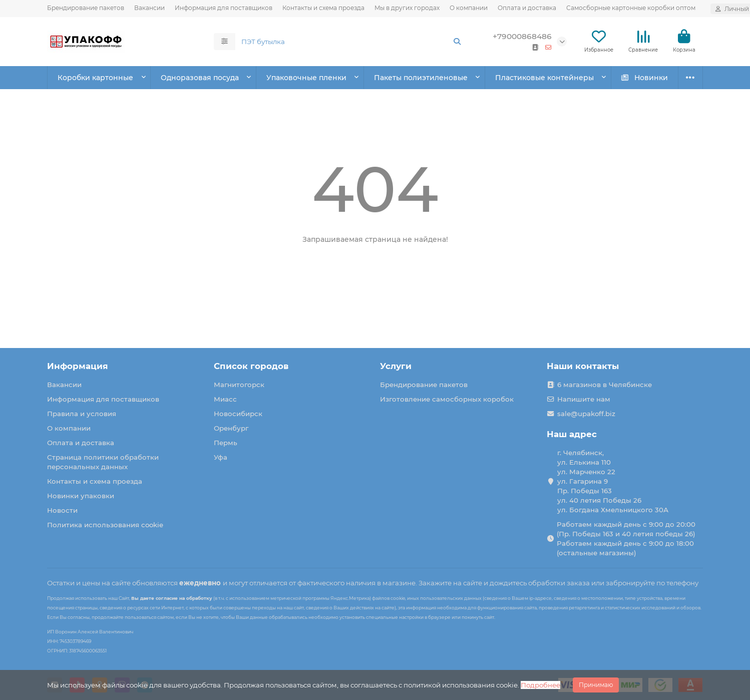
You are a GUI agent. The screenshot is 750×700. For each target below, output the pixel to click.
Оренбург (231, 428)
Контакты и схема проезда (323, 8)
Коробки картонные (95, 78)
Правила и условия (82, 414)
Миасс (225, 399)
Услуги (396, 366)
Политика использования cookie (105, 525)
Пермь (226, 443)
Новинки (645, 78)
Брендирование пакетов (86, 8)
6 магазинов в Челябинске (605, 385)
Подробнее (540, 685)
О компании (469, 8)
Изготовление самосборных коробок (447, 399)
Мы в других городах (407, 8)
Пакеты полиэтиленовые (421, 78)
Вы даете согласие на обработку (172, 598)
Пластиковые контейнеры (544, 78)
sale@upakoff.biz (586, 414)
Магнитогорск (239, 385)
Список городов (251, 366)
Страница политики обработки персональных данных (103, 462)
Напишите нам (584, 399)
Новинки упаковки (81, 496)
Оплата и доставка (527, 8)
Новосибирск (238, 414)
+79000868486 (522, 36)
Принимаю (596, 685)
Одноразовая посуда (200, 78)
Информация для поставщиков (224, 8)
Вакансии (149, 8)
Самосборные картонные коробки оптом (631, 8)
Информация (78, 366)
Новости (62, 510)
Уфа (221, 457)
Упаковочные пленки (306, 78)
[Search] (352, 42)
